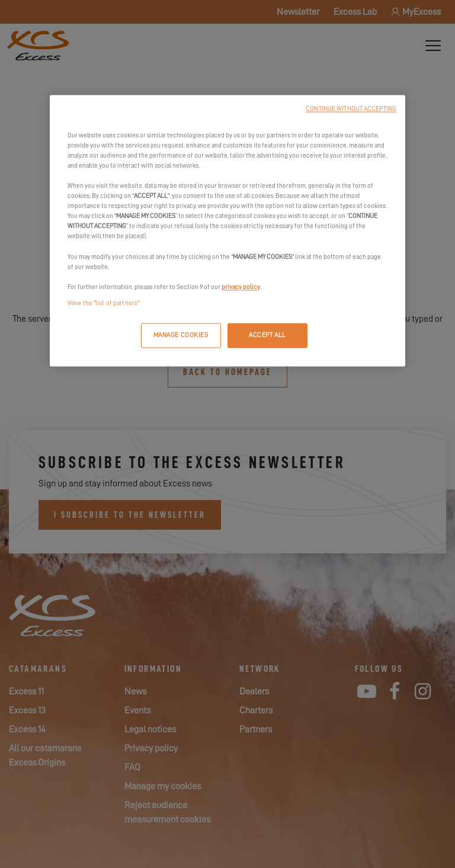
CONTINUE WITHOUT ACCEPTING (351, 109)
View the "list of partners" (103, 303)
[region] (227, 230)
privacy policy (241, 287)
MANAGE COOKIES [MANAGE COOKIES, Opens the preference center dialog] (181, 335)
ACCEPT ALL (267, 335)
